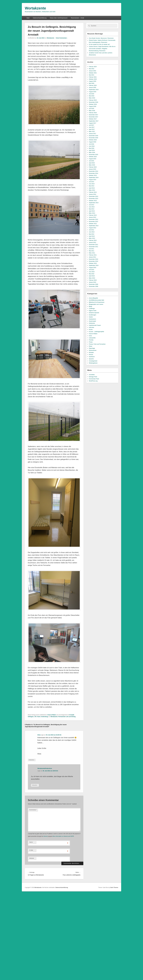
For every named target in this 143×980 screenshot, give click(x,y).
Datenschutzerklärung (40, 18)
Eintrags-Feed (93, 377)
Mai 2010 (92, 274)
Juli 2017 (91, 125)
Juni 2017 (92, 127)
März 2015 (92, 165)
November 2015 (93, 155)
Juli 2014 (91, 182)
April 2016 (92, 150)
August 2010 (93, 268)
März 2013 (92, 213)
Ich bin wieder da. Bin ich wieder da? (99, 44)
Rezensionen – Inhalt (77, 18)
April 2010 (92, 276)
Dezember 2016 (93, 136)
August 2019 (93, 92)
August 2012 (93, 228)
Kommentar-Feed (94, 379)
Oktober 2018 (93, 104)
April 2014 (92, 188)
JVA (35, 717)
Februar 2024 (93, 67)
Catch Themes (114, 888)
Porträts (91, 340)
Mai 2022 (92, 69)
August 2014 (93, 180)
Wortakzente (35, 8)
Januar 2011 (92, 257)
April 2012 (92, 236)
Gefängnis (31, 717)
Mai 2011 (92, 251)
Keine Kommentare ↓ (62, 38)
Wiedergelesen (93, 363)
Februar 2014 (93, 192)
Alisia (39, 735)
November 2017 (93, 117)
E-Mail (31, 850)
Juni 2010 (92, 272)
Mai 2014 (92, 186)
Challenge (92, 308)
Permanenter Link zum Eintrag (67, 717)
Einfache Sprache (94, 313)
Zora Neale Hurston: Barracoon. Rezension (101, 38)
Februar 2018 (93, 113)
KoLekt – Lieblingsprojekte (96, 332)
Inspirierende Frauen (95, 325)
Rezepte (91, 352)
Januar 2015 (92, 169)
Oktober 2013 (93, 201)
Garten (91, 317)
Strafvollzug (45, 717)
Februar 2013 (93, 215)
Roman (91, 355)
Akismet (45, 836)
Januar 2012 (92, 242)
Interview (91, 327)
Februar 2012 (93, 240)
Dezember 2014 (93, 171)
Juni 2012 (92, 232)
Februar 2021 (93, 77)
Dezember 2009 (93, 284)
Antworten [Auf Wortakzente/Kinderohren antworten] (35, 785)
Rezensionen (93, 350)
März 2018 (92, 111)
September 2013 (94, 203)
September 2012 (94, 226)
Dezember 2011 (93, 245)
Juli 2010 (91, 270)
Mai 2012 (92, 234)
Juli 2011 (91, 249)
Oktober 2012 (93, 224)
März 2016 (92, 152)
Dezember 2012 (93, 219)
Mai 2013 (92, 209)
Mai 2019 (92, 96)
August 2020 (93, 81)
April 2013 (92, 211)
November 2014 (93, 173)
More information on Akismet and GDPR (63, 836)
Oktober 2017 (93, 119)
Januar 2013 (92, 217)
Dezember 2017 (93, 115)
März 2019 (92, 98)
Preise (91, 342)
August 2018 (93, 106)
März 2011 (92, 253)
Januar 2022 (92, 71)
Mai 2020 (92, 83)
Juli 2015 (91, 161)
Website (32, 858)
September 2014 (94, 177)
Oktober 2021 (93, 73)
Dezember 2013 (93, 196)
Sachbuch (92, 357)
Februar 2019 (93, 100)
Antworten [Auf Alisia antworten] (32, 760)
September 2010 (94, 265)
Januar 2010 (92, 282)
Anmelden (92, 375)
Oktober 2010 (93, 263)
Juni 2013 (92, 207)
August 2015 (93, 159)
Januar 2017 (92, 134)
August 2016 (93, 142)
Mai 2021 (92, 75)
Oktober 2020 (93, 79)
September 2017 (94, 121)
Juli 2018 (91, 108)
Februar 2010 (93, 280)
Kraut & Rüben (52, 715)
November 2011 (93, 247)
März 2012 (92, 238)
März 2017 (92, 131)
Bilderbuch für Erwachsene (97, 302)
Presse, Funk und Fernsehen (97, 344)
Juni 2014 (92, 184)
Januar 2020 (92, 87)
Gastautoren (92, 319)
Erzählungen (93, 315)
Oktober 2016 (93, 140)
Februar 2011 (93, 255)
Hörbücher (92, 323)
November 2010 (93, 261)
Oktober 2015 (93, 157)
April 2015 (92, 163)
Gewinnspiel (92, 321)
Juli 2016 (91, 144)
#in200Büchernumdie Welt (96, 300)
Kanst (39, 717)
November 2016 (93, 138)
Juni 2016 (92, 146)
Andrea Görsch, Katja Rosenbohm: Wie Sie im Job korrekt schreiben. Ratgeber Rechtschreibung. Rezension (102, 49)
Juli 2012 (91, 230)
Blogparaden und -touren (96, 304)
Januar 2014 (92, 194)
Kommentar (33, 810)
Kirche (91, 329)
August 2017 (93, 123)
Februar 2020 (93, 85)
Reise (91, 346)
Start (28, 18)
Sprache (91, 359)
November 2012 (93, 221)
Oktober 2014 (93, 175)
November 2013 (93, 198)
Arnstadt (72, 715)
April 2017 (92, 129)
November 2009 (93, 286)
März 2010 (92, 278)
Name (31, 842)
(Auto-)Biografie (93, 298)
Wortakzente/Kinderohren (45, 768)
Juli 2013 (91, 205)
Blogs (91, 306)
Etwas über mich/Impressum (59, 18)
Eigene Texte (93, 311)
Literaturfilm (92, 338)
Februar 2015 (93, 167)
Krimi (90, 336)
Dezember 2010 (93, 259)
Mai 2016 (92, 148)
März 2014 (92, 190)
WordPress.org (93, 381)
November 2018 (93, 102)
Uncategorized (93, 361)
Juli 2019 (91, 94)
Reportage (92, 348)
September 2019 (94, 90)
